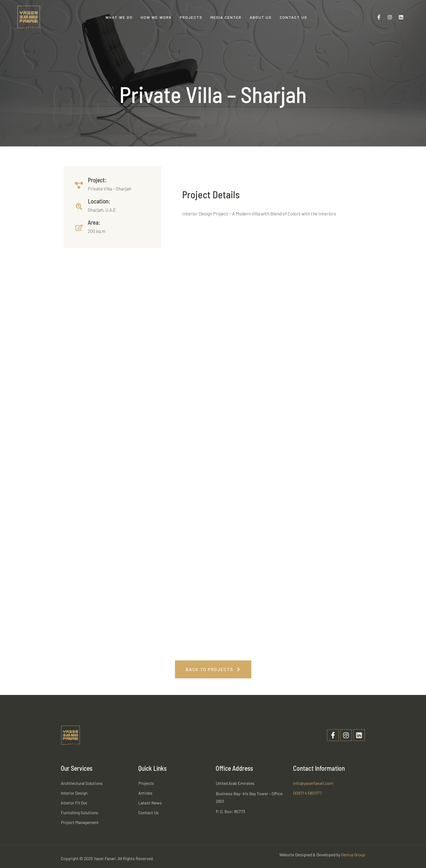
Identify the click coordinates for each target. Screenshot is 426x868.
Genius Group (353, 855)
